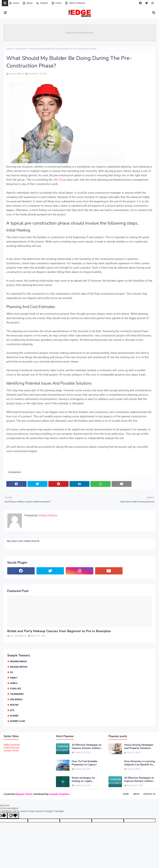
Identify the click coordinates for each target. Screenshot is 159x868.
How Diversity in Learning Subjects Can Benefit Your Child (140, 763)
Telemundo (17, 694)
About (28, 3)
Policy (56, 3)
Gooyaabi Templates (59, 794)
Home (14, 3)
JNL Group (60, 180)
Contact (42, 3)
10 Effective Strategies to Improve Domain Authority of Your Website (87, 747)
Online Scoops (12, 748)
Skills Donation (12, 745)
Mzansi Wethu (19, 667)
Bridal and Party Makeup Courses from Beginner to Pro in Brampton (59, 631)
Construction (20, 49)
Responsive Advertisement (79, 33)
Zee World (16, 699)
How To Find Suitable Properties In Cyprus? (84, 763)
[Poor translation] (13, 816)
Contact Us (149, 794)
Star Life (16, 689)
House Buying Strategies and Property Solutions (139, 747)
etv (12, 710)
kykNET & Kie (18, 721)
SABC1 (14, 678)
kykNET (14, 716)
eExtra (14, 705)
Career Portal (11, 751)
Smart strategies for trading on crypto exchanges (83, 779)
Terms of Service (75, 3)
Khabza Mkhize (16, 74)
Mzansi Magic (19, 661)
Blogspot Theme (24, 794)
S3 (11, 672)
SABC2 (14, 683)
